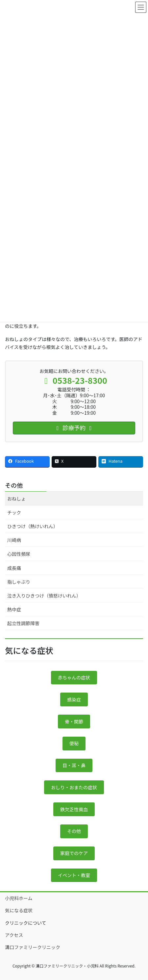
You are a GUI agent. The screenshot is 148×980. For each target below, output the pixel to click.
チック (14, 512)
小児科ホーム (19, 898)
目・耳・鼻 (74, 765)
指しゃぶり (19, 582)
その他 (14, 485)
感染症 (74, 699)
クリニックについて (26, 923)
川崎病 (14, 540)
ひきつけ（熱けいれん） (33, 526)
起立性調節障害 (23, 623)
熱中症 (14, 609)
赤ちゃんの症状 (74, 677)
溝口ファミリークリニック (33, 947)
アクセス (14, 935)
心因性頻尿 (19, 554)
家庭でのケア (74, 853)
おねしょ (16, 499)
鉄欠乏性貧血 (74, 809)
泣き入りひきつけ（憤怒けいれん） (44, 596)
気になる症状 (19, 910)
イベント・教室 (74, 875)
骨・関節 (74, 722)
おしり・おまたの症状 (74, 787)
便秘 (74, 743)
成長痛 (14, 568)
